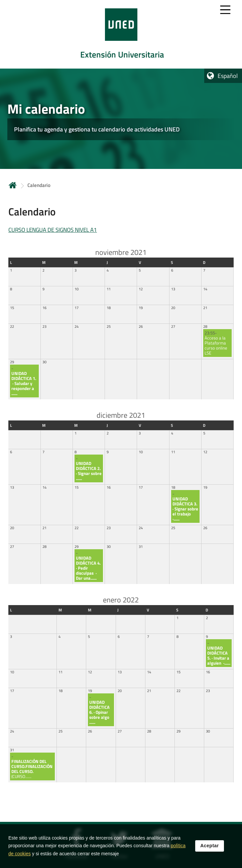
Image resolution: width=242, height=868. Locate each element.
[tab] (121, 34)
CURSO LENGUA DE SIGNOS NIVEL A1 (53, 230)
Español (228, 76)
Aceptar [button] (210, 847)
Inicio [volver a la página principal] (13, 185)
